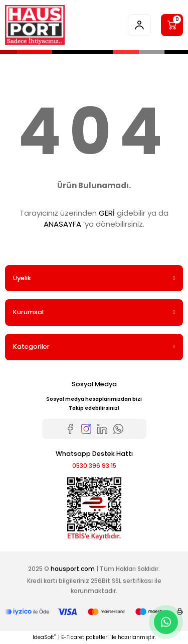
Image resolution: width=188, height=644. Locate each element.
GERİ (107, 213)
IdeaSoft (44, 637)
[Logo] (35, 25)
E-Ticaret (73, 637)
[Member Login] (139, 25)
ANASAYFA (62, 224)
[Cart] (172, 25)
